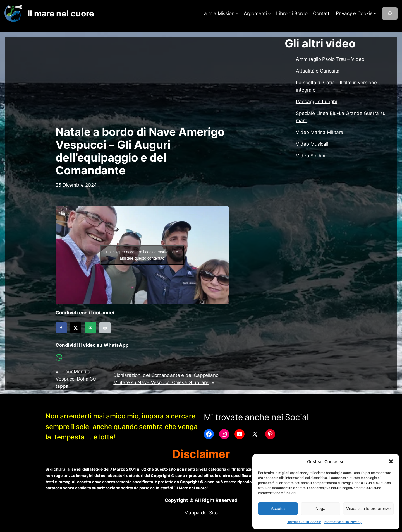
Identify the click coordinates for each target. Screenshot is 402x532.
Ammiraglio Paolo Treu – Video (330, 59)
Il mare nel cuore (61, 13)
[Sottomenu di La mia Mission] (237, 13)
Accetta (278, 508)
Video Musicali (312, 144)
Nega (320, 508)
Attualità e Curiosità (318, 71)
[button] (391, 461)
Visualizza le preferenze (368, 508)
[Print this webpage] (105, 328)
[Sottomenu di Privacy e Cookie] (375, 13)
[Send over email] (90, 328)
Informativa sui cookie (304, 522)
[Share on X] (76, 328)
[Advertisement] (142, 81)
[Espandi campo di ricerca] (390, 13)
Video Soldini (311, 156)
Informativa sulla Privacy (343, 522)
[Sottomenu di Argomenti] (269, 13)
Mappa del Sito (201, 513)
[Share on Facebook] (61, 328)
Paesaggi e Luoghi (316, 102)
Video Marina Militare (320, 132)
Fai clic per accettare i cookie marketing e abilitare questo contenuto (142, 255)
